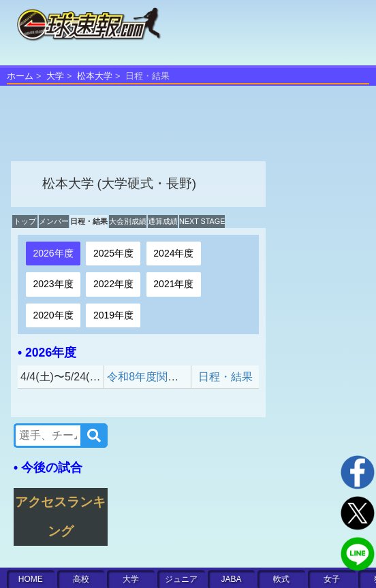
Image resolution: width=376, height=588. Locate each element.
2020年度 (53, 315)
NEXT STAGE (202, 221)
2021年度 (173, 284)
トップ (25, 221)
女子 (332, 579)
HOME (31, 579)
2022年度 (113, 284)
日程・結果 (89, 221)
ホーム (20, 76)
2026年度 (53, 253)
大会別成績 (128, 221)
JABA (232, 579)
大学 (55, 76)
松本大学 (95, 76)
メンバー (54, 221)
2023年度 (53, 284)
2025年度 (113, 253)
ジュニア (181, 579)
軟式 (281, 579)
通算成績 (163, 221)
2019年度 (113, 315)
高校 (81, 579)
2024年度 (173, 253)
